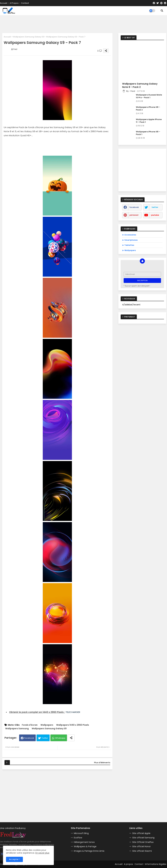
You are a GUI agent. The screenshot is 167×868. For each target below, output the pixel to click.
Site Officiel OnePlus (143, 842)
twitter (155, 207)
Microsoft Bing (81, 833)
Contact (25, 3)
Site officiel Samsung (143, 838)
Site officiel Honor (142, 846)
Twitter (45, 738)
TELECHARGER (73, 712)
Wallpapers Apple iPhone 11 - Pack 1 (149, 121)
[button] (162, 11)
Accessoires (130, 235)
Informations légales (156, 864)
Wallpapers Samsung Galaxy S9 (28, 37)
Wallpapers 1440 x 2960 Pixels (73, 725)
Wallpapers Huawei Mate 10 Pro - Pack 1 (149, 96)
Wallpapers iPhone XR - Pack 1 (148, 133)
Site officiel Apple (141, 833)
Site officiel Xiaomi (142, 851)
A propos (14, 3)
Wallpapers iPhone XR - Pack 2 (148, 109)
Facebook (29, 738)
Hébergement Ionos (84, 842)
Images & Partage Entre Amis (89, 851)
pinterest (134, 215)
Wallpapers (47, 725)
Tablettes (129, 245)
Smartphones (131, 240)
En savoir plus (42, 853)
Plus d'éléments (102, 763)
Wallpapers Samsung (17, 729)
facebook (134, 207)
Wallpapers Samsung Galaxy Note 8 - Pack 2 (140, 85)
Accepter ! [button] (14, 859)
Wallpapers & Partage (85, 846)
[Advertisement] (84, 24)
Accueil (4, 3)
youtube (155, 215)
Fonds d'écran (30, 725)
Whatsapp (60, 738)
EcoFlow (78, 838)
